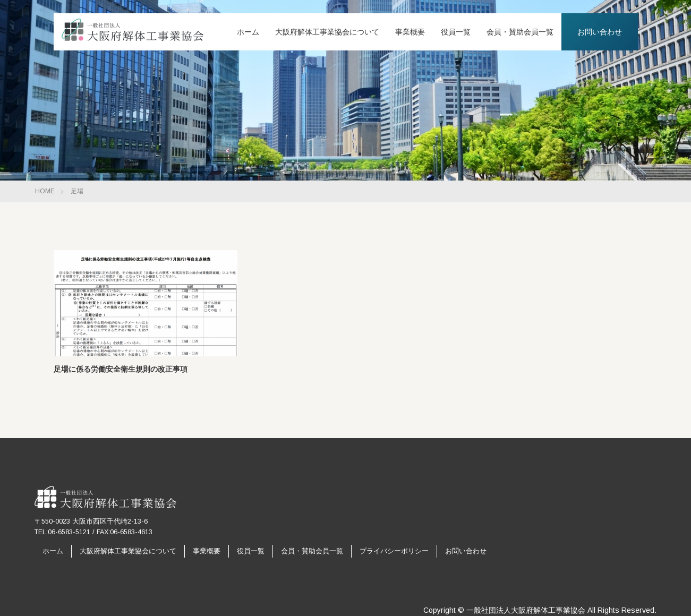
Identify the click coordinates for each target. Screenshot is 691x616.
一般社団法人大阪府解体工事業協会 (526, 610)
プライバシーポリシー (394, 551)
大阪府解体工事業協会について (327, 32)
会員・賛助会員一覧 (520, 32)
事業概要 (410, 32)
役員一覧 (456, 32)
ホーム (248, 32)
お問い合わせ (600, 32)
